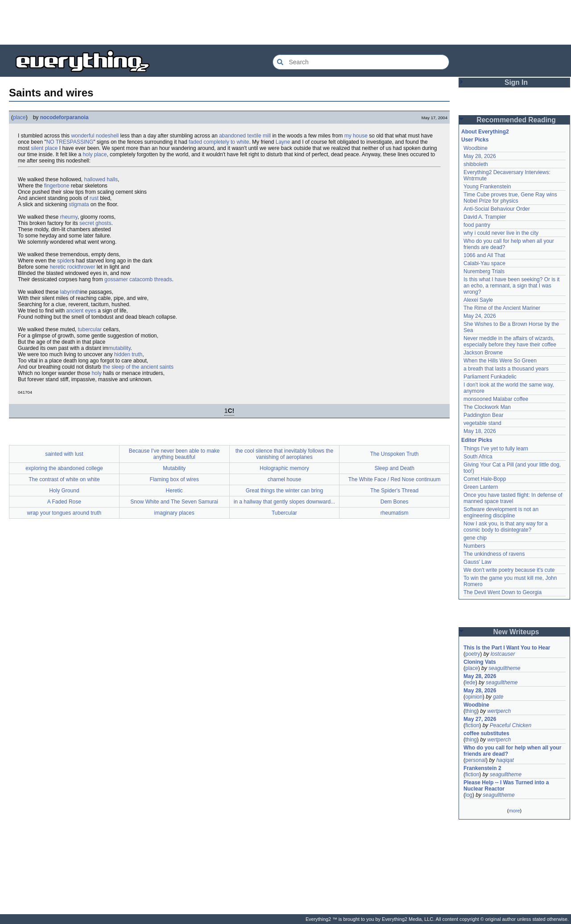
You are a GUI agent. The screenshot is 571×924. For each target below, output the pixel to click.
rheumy (69, 217)
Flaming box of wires (174, 479)
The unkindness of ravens (494, 554)
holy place (95, 154)
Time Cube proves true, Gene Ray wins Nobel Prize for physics (511, 198)
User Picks (475, 140)
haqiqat (505, 760)
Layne (283, 142)
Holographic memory (284, 468)
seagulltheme (504, 668)
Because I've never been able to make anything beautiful (174, 454)
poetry (473, 654)
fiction (472, 725)
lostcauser (503, 654)
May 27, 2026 (480, 719)
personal (476, 760)
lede (470, 683)
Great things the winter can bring (284, 491)
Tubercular (284, 513)
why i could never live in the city (501, 233)
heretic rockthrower (72, 267)
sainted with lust (64, 454)
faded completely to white (219, 142)
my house (356, 136)
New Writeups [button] (516, 632)
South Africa (478, 457)
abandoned (232, 136)
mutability (120, 348)
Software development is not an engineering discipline (502, 512)
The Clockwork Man (487, 407)
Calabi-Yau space (484, 263)
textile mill (259, 136)
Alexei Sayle (478, 300)
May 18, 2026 (480, 431)
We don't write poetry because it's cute (509, 570)
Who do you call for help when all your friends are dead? (513, 751)
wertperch (499, 711)
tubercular (90, 329)
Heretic (174, 491)
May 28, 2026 (480, 156)
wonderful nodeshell (95, 136)
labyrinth (70, 292)
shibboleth (476, 164)
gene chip (475, 538)
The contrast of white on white (64, 479)
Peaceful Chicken (511, 725)
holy (96, 373)
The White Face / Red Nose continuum (395, 479)
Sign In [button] (516, 82)
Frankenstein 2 (482, 768)
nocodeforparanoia (64, 117)
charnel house (284, 479)
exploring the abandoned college (64, 468)
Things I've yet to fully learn (496, 449)
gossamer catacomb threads (138, 279)
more (514, 811)
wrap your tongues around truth (64, 513)
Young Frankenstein (487, 187)
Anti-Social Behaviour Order (497, 209)
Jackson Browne (483, 353)
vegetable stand (482, 423)
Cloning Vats (480, 662)
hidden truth (128, 354)
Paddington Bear (483, 415)
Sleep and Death (394, 468)
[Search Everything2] (361, 62)
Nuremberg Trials (484, 271)
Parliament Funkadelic (490, 377)
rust (94, 198)
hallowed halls (101, 179)
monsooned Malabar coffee (496, 399)
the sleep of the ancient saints (138, 367)
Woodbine (476, 148)
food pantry (477, 225)
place (19, 117)
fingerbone (57, 186)
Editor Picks (477, 440)
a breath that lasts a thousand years (506, 369)
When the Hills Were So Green (500, 361)
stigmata (79, 204)
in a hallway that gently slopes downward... (284, 502)
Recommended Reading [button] (516, 120)
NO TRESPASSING (70, 142)
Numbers (474, 546)
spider (64, 261)
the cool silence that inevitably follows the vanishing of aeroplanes (284, 454)
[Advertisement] (285, 22)
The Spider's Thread (394, 491)
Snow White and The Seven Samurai (174, 502)
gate (498, 697)
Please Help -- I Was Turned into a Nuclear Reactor (507, 786)
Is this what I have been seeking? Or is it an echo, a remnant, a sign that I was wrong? (512, 286)
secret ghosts (95, 223)
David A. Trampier (485, 217)
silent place (44, 148)
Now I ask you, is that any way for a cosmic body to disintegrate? (506, 527)
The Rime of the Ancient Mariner (502, 308)
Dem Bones (395, 502)
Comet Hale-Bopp (485, 479)
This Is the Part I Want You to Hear (507, 648)
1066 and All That (484, 255)
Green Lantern (481, 487)
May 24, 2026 (480, 316)
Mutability (174, 468)
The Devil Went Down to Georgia (503, 592)
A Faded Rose (64, 502)
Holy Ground (64, 491)
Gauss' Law (477, 562)
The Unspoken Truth (395, 454)
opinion (474, 697)
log (469, 795)
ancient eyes (81, 311)
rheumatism (395, 513)
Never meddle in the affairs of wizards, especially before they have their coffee (510, 341)
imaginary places (174, 513)
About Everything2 (485, 132)
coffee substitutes (486, 733)
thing (471, 711)
